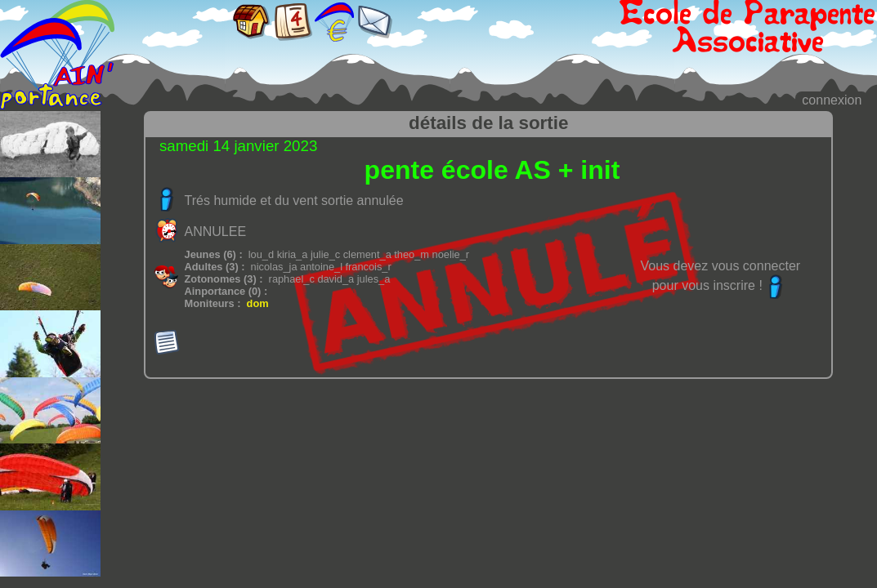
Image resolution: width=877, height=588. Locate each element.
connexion (832, 100)
